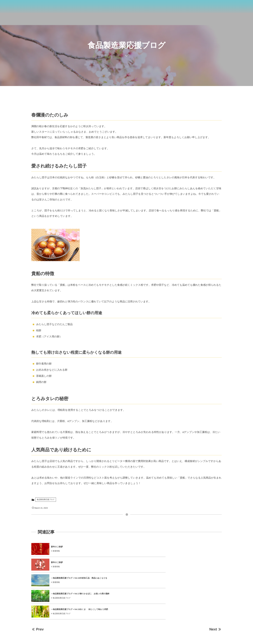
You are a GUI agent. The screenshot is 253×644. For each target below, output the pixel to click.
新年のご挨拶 (57, 547)
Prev (38, 582)
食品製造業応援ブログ (46, 500)
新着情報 (56, 551)
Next (215, 582)
